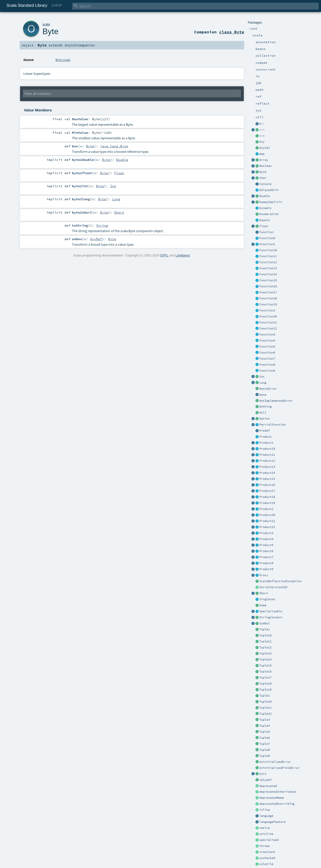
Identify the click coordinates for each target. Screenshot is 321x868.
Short (264, 593)
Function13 (268, 268)
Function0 (267, 238)
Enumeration (269, 214)
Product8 (266, 563)
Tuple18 (265, 684)
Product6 (266, 551)
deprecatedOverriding (277, 804)
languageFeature (272, 822)
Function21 (268, 322)
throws (265, 846)
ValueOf (265, 780)
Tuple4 (265, 726)
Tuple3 (265, 720)
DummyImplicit (271, 202)
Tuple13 (265, 653)
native (265, 828)
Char (263, 178)
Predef (265, 431)
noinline (266, 834)
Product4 (266, 539)
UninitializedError (275, 762)
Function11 (268, 256)
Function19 (268, 304)
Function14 (268, 274)
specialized (269, 840)
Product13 (267, 467)
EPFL (165, 255)
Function (266, 232)
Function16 (268, 286)
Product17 (267, 491)
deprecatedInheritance (278, 792)
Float (264, 226)
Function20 (268, 316)
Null (263, 413)
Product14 (267, 473)
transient (267, 852)
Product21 (267, 521)
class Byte (232, 32)
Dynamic (265, 208)
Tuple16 (265, 672)
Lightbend (183, 255)
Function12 (268, 262)
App (262, 154)
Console (265, 184)
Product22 (267, 527)
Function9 (267, 371)
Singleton (267, 599)
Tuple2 (265, 696)
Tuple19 (265, 690)
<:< (262, 130)
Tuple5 (265, 732)
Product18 (267, 497)
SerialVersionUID (273, 587)
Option (265, 419)
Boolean (265, 166)
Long (263, 383)
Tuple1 (265, 629)
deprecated (268, 786)
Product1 (266, 443)
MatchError (268, 389)
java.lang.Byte (114, 146)
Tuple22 (265, 714)
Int (262, 377)
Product (265, 437)
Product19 (267, 503)
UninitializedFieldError (279, 768)
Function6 (267, 353)
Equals (265, 220)
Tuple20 (265, 702)
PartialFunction (272, 425)
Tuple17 (265, 678)
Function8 (267, 365)
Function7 (267, 359)
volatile (266, 864)
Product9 (266, 569)
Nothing (265, 407)
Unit (263, 774)
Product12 (267, 461)
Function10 (268, 250)
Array (264, 160)
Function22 (268, 328)
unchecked (267, 858)
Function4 (267, 341)
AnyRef (96, 239)
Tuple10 (265, 635)
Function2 (267, 310)
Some (263, 605)
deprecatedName (272, 798)
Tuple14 (265, 659)
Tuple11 (265, 641)
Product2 (266, 509)
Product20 (267, 515)
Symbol (265, 623)
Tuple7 (265, 744)
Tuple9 (265, 756)
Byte (263, 172)
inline (265, 810)
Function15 (268, 280)
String (102, 225)
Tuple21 (265, 708)
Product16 (267, 485)
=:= (262, 136)
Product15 (267, 479)
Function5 (267, 347)
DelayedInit (269, 190)
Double (265, 196)
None (263, 395)
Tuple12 (265, 647)
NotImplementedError (276, 401)
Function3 (267, 335)
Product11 (267, 455)
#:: (262, 124)
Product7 (266, 557)
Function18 (268, 298)
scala (46, 24)
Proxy (264, 575)
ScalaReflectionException (280, 581)
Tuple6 (265, 738)
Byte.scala (63, 60)
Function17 (268, 292)
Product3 (266, 533)
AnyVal (265, 148)
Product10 (267, 449)
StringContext (271, 617)
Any (262, 142)
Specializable (271, 611)
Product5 (266, 545)
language (266, 816)
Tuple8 (265, 750)
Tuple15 (265, 665)
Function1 (267, 244)
